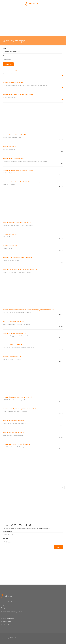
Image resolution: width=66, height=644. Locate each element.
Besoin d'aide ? (6, 625)
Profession (6, 539)
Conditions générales (8, 618)
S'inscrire (58, 547)
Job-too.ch (5, 638)
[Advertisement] (33, 22)
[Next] (63, 487)
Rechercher (8, 64)
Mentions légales (6, 622)
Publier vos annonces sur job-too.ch (12, 612)
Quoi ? (5, 48)
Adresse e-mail (7, 531)
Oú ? (4, 56)
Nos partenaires (6, 615)
